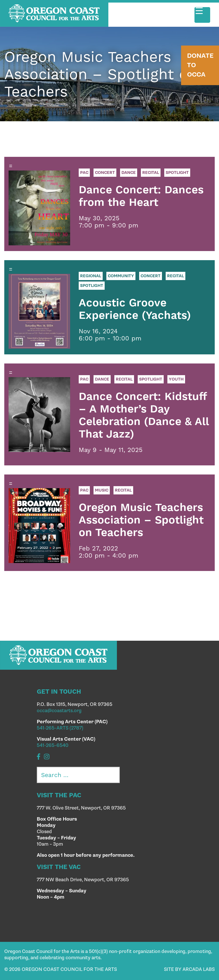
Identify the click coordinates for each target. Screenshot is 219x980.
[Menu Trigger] (202, 15)
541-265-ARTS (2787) (60, 728)
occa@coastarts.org (59, 711)
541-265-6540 (53, 745)
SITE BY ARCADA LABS (189, 969)
